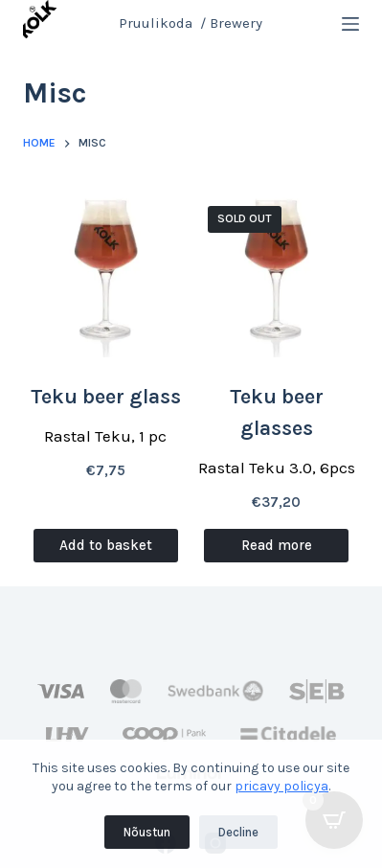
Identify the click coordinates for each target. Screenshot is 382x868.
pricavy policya (281, 786)
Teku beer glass (106, 397)
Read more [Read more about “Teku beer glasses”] (277, 545)
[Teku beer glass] (106, 274)
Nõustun (147, 832)
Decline (238, 832)
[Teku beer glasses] (276, 274)
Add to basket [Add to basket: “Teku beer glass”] (106, 545)
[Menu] (350, 24)
